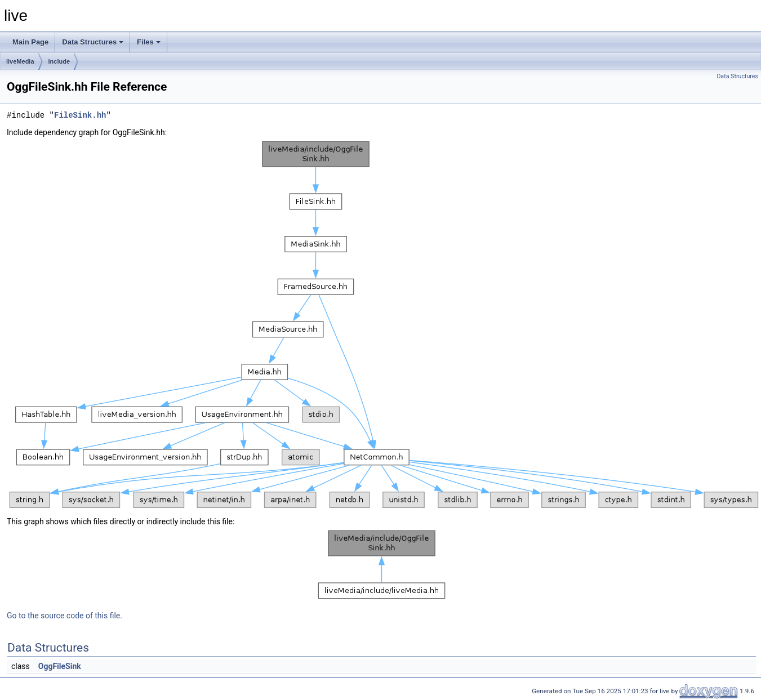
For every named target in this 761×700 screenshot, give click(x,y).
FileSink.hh (80, 115)
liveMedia (20, 61)
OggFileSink (60, 666)
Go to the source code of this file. (64, 616)
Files (149, 42)
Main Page (30, 42)
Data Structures (93, 42)
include (59, 61)
